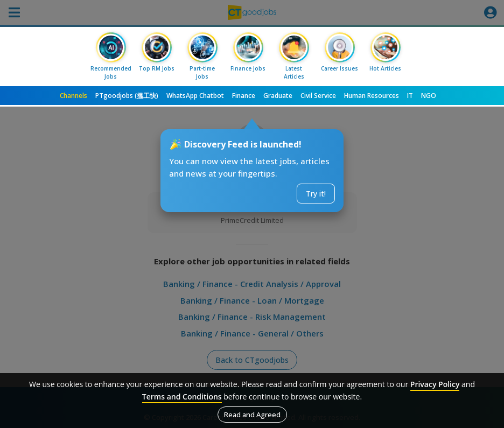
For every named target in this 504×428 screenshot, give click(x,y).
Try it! (316, 194)
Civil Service (318, 96)
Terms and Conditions (182, 397)
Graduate (278, 96)
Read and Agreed (252, 415)
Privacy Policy (435, 384)
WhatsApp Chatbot (195, 96)
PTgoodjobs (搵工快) (127, 96)
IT (410, 96)
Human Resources (372, 96)
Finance (244, 96)
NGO (429, 96)
